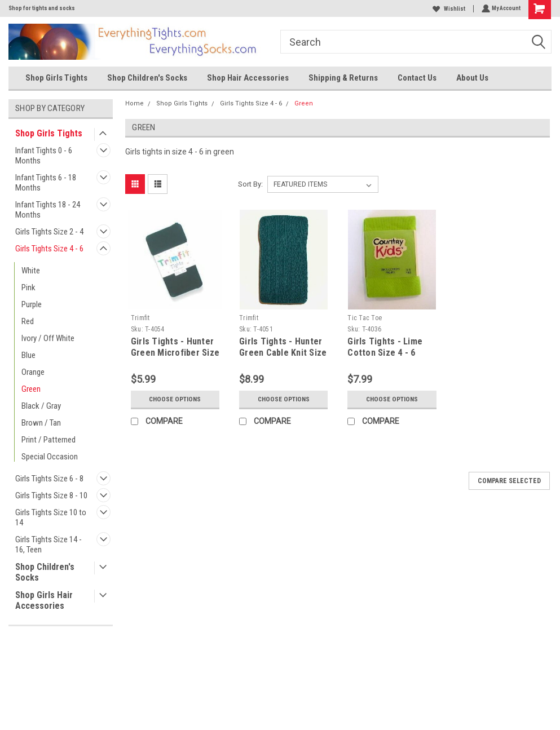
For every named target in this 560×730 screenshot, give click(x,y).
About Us (472, 78)
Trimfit (140, 318)
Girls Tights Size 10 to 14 (51, 517)
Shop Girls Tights (56, 78)
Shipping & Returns (343, 78)
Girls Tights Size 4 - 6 (49, 249)
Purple (32, 304)
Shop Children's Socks (147, 78)
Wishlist (448, 9)
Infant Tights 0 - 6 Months (44, 156)
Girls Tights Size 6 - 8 (49, 479)
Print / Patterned (48, 440)
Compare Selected (509, 481)
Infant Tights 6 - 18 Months (46, 183)
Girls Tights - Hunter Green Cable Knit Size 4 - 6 (283, 353)
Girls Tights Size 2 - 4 (49, 232)
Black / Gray (41, 406)
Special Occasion (50, 457)
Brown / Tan (41, 423)
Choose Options (175, 399)
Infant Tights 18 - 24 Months (48, 210)
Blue (28, 355)
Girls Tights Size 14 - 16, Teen (48, 545)
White (31, 271)
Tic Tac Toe (365, 318)
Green (31, 389)
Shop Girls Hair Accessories (44, 600)
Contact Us (417, 78)
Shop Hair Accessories (248, 78)
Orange (33, 372)
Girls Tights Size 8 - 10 (51, 495)
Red (28, 321)
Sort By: (250, 184)
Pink (28, 287)
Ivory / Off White (48, 338)
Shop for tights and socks (42, 8)
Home (135, 103)
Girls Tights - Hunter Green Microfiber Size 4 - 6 (175, 353)
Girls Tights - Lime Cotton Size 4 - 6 (385, 347)
